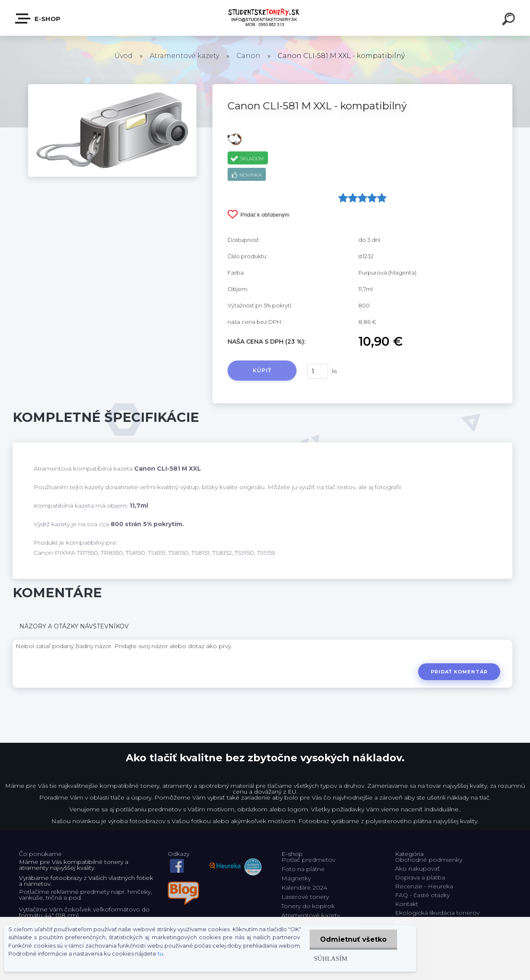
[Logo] (265, 18)
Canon (248, 56)
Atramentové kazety (184, 56)
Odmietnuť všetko (353, 939)
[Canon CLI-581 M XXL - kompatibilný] (112, 87)
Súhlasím (331, 958)
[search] (510, 20)
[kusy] (318, 371)
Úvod (123, 56)
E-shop (38, 19)
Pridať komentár (459, 672)
